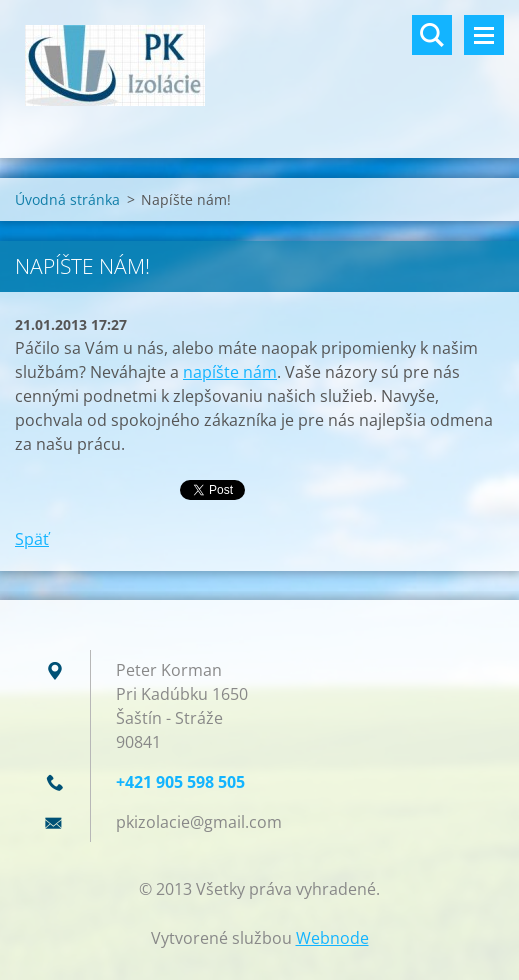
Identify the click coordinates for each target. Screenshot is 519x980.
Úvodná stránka (67, 199)
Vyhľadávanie (432, 35)
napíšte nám (230, 372)
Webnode (332, 938)
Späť (32, 539)
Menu (484, 35)
